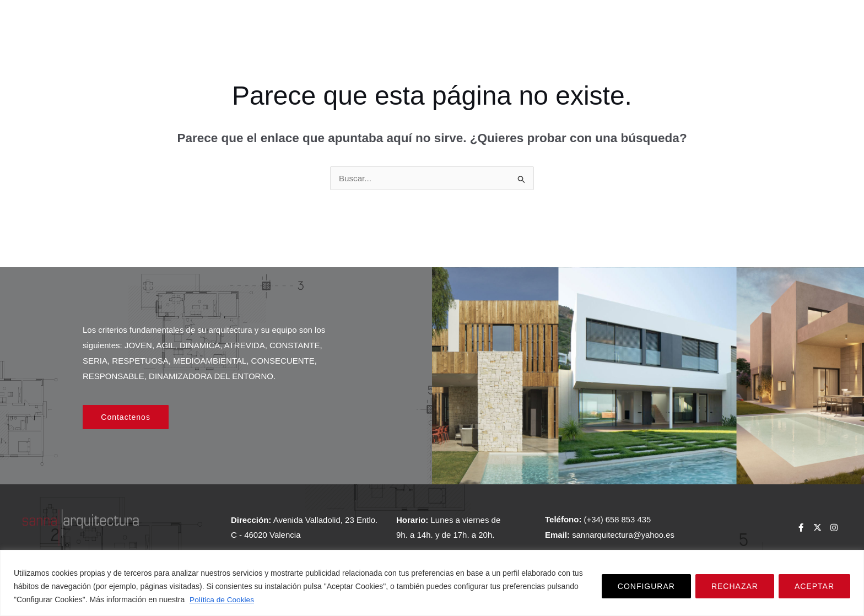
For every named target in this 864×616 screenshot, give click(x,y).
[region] (432, 583)
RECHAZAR (735, 587)
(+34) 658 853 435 (618, 520)
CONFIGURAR (646, 587)
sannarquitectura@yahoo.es (624, 535)
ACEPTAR (814, 587)
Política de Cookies (223, 600)
